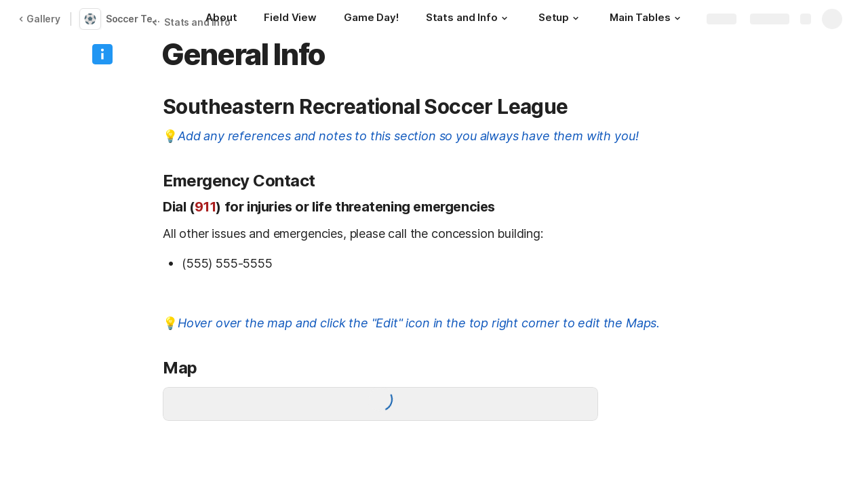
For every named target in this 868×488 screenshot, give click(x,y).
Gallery (39, 19)
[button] (505, 18)
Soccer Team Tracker (138, 19)
